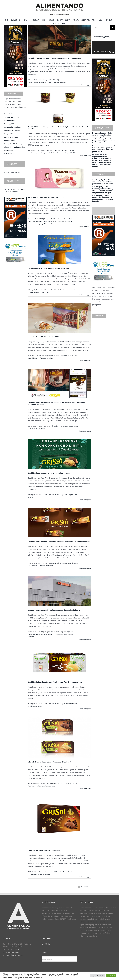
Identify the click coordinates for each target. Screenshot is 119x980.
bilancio (66, 219)
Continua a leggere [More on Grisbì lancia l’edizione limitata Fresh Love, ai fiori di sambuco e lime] (85, 708)
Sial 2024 (36, 358)
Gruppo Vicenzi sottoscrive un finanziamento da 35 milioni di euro (54, 610)
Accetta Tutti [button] (111, 976)
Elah (29, 153)
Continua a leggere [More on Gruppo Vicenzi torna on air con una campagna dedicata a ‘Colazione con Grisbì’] (85, 568)
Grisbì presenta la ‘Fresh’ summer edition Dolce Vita (49, 268)
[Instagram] (46, 944)
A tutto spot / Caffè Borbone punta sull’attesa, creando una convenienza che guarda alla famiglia (103, 190)
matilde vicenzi (63, 221)
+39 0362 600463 (17, 947)
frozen (34, 153)
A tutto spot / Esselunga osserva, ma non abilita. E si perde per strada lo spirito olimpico (103, 198)
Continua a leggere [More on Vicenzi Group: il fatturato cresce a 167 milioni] (85, 226)
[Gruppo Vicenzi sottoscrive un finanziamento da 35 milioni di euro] (59, 591)
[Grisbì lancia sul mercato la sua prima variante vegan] (59, 454)
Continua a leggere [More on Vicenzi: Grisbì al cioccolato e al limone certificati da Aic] (85, 788)
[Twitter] (49, 944)
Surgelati (65, 150)
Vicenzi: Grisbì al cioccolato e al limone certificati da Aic (50, 762)
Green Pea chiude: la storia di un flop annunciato (15, 190)
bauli (73, 150)
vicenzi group (39, 224)
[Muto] (110, 52)
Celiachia (69, 783)
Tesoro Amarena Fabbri (47, 358)
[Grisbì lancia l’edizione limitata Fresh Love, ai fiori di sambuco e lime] (59, 663)
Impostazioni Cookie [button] (98, 976)
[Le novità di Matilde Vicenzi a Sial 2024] (59, 318)
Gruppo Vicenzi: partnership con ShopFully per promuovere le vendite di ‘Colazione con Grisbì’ (56, 403)
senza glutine (51, 786)
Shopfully (42, 428)
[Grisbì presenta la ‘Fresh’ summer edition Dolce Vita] (59, 249)
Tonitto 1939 (72, 153)
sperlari (65, 153)
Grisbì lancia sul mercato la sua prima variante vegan (49, 473)
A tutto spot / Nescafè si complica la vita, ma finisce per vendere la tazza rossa (103, 182)
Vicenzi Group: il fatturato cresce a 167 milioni (46, 197)
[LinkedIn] (43, 944)
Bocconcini (66, 872)
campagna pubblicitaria (70, 563)
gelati (38, 153)
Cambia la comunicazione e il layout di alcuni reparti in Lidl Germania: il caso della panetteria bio (103, 149)
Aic (65, 783)
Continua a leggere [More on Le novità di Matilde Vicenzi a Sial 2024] (85, 360)
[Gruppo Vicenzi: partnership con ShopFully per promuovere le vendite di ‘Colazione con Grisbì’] (59, 384)
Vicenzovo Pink (49, 224)
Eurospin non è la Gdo (12, 172)
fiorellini (73, 872)
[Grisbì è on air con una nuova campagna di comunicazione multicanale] (59, 39)
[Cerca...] (101, 27)
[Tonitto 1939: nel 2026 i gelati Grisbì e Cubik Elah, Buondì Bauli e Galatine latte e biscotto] (59, 108)
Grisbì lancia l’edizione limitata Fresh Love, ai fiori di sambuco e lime (55, 682)
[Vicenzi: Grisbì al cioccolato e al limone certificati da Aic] (59, 737)
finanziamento (38, 634)
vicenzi (65, 82)
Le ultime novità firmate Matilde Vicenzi (44, 850)
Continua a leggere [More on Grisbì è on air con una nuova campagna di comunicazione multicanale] (85, 85)
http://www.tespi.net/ (15, 955)
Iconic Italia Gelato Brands (53, 153)
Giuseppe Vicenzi (38, 221)
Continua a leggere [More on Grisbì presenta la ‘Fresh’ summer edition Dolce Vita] (85, 295)
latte (69, 355)
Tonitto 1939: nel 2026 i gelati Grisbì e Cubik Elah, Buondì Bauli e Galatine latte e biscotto (59, 128)
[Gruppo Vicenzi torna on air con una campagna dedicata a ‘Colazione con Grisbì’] (59, 523)
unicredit (31, 637)
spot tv (59, 82)
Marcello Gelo (53, 221)
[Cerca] (112, 27)
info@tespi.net (13, 952)
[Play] (95, 52)
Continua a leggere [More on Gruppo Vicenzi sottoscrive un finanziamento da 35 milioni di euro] (85, 639)
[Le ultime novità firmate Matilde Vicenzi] (59, 821)
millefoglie (46, 874)
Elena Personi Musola (45, 82)
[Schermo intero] (113, 52)
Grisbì (55, 82)
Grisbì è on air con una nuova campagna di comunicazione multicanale (55, 58)
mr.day (70, 221)
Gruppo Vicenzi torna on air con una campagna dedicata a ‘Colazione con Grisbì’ (59, 541)
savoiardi (31, 224)
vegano (30, 497)
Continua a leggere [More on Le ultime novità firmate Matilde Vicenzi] (85, 877)
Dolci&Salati (54, 80)
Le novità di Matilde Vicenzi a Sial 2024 (43, 337)
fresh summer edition (71, 704)
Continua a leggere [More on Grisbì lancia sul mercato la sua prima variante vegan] (85, 499)
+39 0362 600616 (13, 949)
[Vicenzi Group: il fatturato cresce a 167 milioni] (59, 178)
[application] (104, 47)
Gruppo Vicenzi (33, 428)
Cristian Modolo (68, 426)
